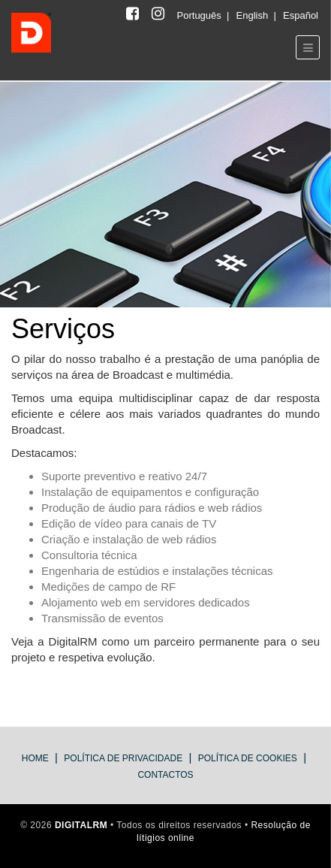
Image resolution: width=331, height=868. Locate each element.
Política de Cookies (248, 758)
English (254, 15)
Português (201, 15)
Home (35, 758)
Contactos (165, 775)
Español (301, 15)
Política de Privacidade (123, 758)
